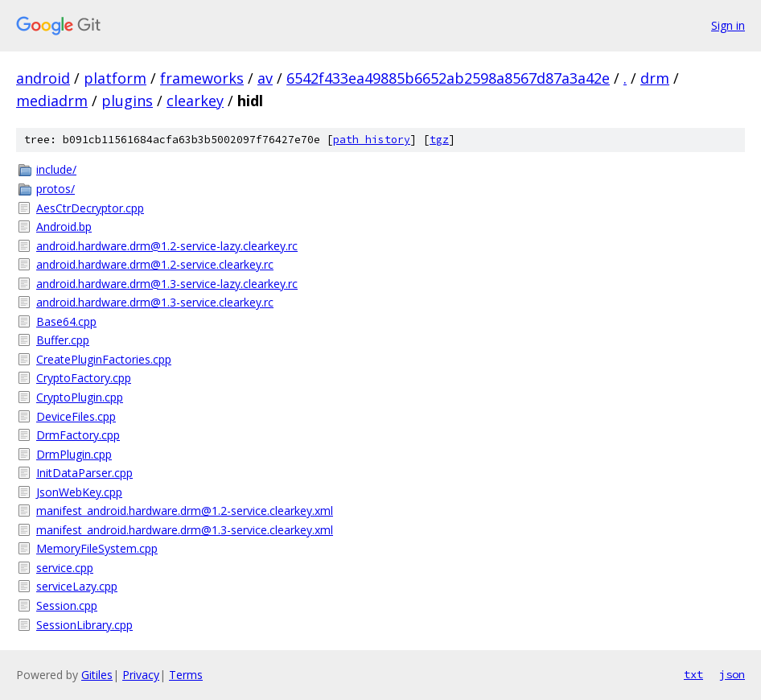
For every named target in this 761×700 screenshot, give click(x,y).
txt (693, 674)
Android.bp (64, 226)
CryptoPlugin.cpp (80, 397)
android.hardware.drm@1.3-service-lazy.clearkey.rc (167, 284)
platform (115, 78)
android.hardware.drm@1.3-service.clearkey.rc (155, 302)
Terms (186, 675)
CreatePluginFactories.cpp (104, 359)
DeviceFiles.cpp (76, 416)
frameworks (202, 78)
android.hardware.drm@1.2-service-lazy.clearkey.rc (167, 246)
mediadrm (52, 101)
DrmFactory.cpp (78, 435)
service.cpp (65, 568)
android (43, 78)
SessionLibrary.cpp (84, 625)
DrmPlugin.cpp (74, 454)
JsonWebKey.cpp (79, 492)
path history (372, 140)
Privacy (141, 675)
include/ (56, 169)
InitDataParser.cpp (84, 473)
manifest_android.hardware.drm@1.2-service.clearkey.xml (185, 511)
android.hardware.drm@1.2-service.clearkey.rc (155, 264)
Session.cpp (67, 605)
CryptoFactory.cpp (84, 378)
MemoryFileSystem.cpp (97, 548)
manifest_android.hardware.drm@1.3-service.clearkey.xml (185, 530)
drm (655, 78)
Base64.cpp (66, 321)
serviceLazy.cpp (77, 586)
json (732, 674)
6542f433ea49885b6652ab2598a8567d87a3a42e (448, 78)
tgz (439, 140)
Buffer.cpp (63, 340)
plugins (127, 101)
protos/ (56, 189)
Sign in (728, 25)
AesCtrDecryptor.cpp (90, 208)
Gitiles (97, 675)
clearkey (195, 101)
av (265, 78)
